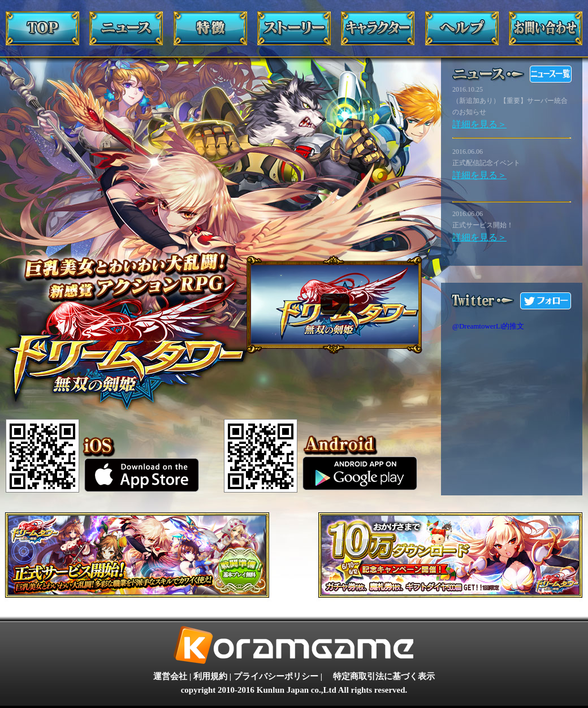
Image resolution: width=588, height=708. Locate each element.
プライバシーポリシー (276, 676)
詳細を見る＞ (479, 124)
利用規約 (210, 676)
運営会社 (170, 676)
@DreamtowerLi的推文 (488, 326)
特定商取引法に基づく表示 (384, 676)
